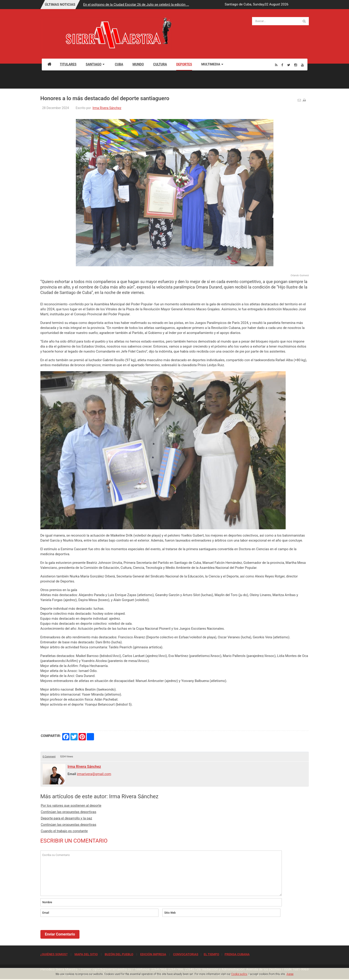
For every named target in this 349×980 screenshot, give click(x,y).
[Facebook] (282, 65)
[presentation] (75, 930)
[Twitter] (289, 65)
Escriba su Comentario (161, 873)
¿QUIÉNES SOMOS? (54, 954)
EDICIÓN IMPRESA (153, 954)
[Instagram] (296, 65)
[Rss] (276, 65)
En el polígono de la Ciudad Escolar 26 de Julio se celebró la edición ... (136, 5)
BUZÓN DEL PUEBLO (119, 954)
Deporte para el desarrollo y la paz (67, 818)
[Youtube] (302, 65)
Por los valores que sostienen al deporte (71, 806)
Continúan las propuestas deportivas (69, 812)
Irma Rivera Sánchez (107, 108)
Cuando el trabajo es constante (64, 831)
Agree (290, 974)
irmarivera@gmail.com (94, 774)
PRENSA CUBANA (237, 954)
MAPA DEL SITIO (86, 954)
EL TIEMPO (211, 954)
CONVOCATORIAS (186, 954)
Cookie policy (239, 974)
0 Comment (49, 757)
